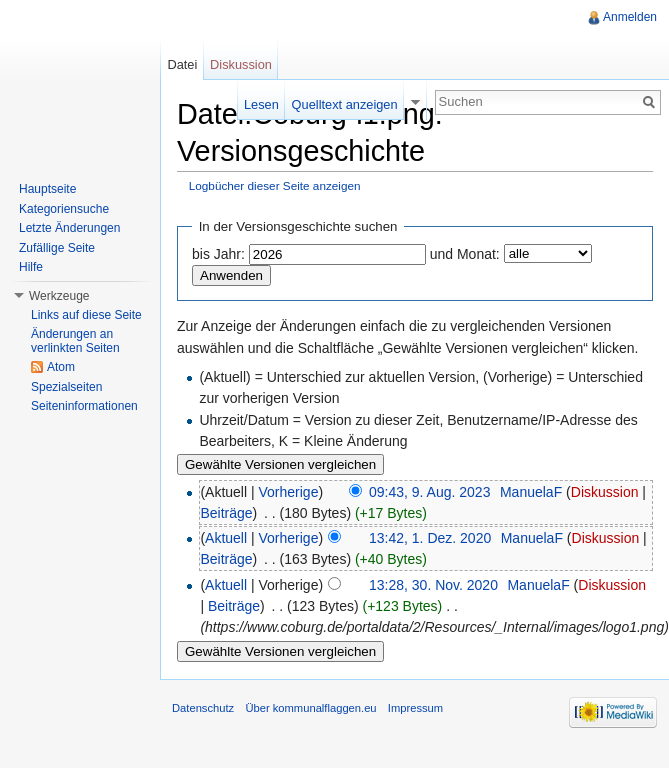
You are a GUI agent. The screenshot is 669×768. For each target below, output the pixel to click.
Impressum (415, 708)
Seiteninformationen (84, 406)
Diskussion (605, 492)
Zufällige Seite (57, 248)
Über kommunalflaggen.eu (310, 708)
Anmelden (630, 17)
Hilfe (31, 267)
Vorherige (289, 492)
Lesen (261, 104)
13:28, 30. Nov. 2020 (433, 585)
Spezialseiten (66, 387)
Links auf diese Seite (86, 315)
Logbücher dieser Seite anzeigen (275, 185)
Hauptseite (47, 189)
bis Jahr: (218, 254)
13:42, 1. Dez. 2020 (430, 538)
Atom (61, 367)
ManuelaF (531, 492)
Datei (182, 64)
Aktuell (226, 538)
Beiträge (226, 513)
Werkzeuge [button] (59, 296)
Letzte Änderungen (69, 228)
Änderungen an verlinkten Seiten (75, 341)
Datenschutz (203, 708)
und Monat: (465, 254)
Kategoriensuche (64, 209)
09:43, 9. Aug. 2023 (429, 492)
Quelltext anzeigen (345, 104)
